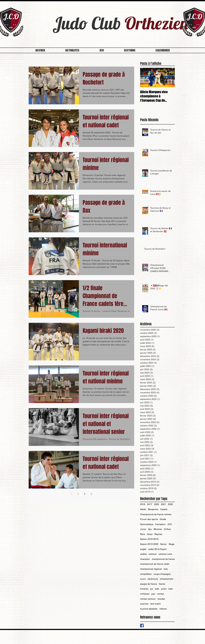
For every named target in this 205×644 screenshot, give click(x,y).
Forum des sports (149, 519)
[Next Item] (170, 78)
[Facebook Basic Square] (142, 626)
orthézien (145, 594)
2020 (157, 504)
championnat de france (163, 559)
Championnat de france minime (156, 514)
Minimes (158, 529)
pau (153, 594)
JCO (170, 524)
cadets (143, 554)
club (166, 569)
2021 (163, 504)
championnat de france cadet (155, 564)
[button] (102, 50)
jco (152, 589)
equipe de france (149, 584)
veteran (163, 609)
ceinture (153, 554)
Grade (163, 519)
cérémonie (153, 579)
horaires (144, 589)
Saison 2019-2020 (149, 544)
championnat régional (151, 569)
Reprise (158, 534)
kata (171, 589)
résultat (161, 599)
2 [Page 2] (85, 494)
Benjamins (153, 509)
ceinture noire (165, 554)
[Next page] (91, 494)
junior (164, 589)
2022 (170, 504)
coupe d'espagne (162, 574)
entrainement (167, 579)
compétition (146, 574)
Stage (172, 544)
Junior (143, 529)
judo (157, 589)
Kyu (150, 529)
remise (161, 594)
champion (145, 559)
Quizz (150, 534)
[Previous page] (71, 494)
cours (143, 579)
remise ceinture (148, 599)
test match (156, 604)
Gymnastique (147, 524)
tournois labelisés (149, 609)
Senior (164, 544)
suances (144, 604)
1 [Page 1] (78, 494)
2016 (143, 504)
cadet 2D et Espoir (157, 549)
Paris (143, 534)
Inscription (160, 524)
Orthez (167, 529)
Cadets (164, 509)
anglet (143, 549)
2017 (150, 504)
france (162, 584)
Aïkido (143, 509)
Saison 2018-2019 (149, 539)
